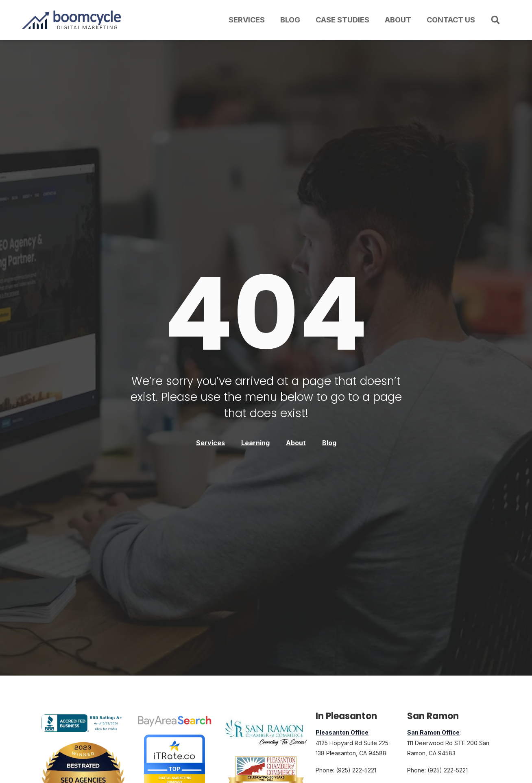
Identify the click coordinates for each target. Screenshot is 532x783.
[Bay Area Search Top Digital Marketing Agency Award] (174, 721)
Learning (255, 443)
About (398, 20)
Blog (290, 20)
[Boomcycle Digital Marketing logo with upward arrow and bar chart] (73, 20)
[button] (495, 20)
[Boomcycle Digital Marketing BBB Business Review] (83, 729)
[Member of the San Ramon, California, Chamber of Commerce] (266, 733)
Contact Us (451, 20)
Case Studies (342, 20)
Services (247, 20)
